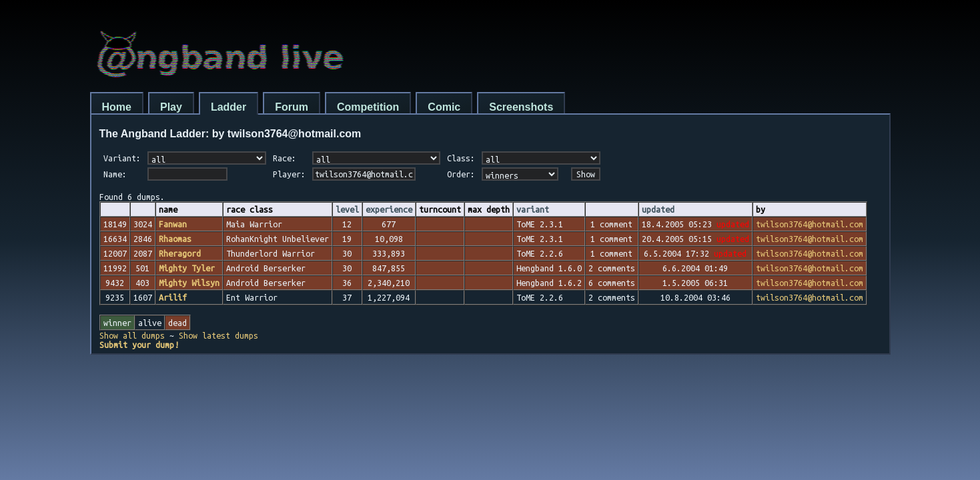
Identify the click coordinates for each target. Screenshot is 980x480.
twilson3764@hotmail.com (810, 224)
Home (117, 107)
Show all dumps (132, 335)
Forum (292, 107)
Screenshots (521, 107)
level (347, 209)
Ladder (228, 107)
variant (533, 209)
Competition (368, 107)
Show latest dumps (218, 335)
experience (389, 209)
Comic (444, 107)
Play (171, 107)
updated (658, 209)
